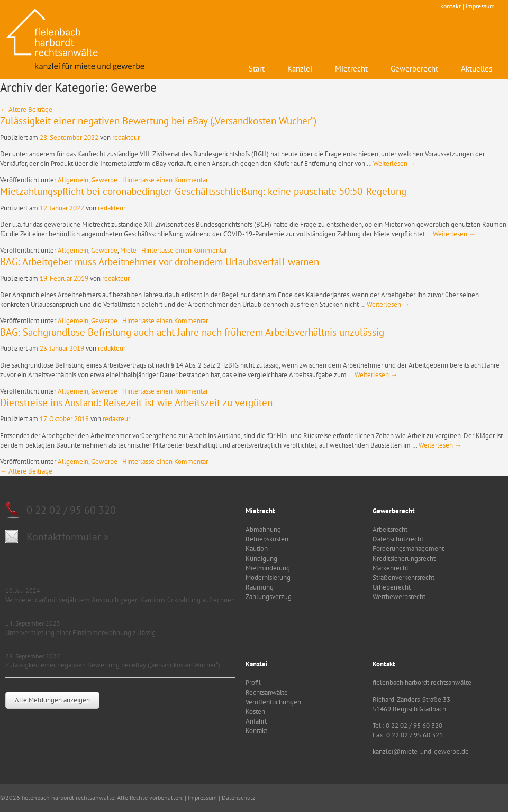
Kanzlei (300, 69)
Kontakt (451, 6)
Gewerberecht (414, 69)
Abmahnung (263, 529)
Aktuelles (477, 69)
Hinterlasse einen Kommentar (165, 180)
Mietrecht (351, 69)
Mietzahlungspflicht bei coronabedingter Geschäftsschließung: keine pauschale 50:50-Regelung (203, 191)
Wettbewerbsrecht (399, 597)
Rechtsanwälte (267, 693)
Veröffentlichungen (273, 702)
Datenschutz (238, 797)
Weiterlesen (394, 163)
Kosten (255, 712)
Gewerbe (104, 180)
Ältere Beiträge (26, 109)
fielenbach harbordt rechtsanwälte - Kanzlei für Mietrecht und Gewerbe (77, 40)
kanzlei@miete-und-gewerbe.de (421, 751)
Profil (253, 682)
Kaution (257, 548)
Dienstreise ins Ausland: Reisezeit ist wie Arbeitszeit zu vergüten (136, 403)
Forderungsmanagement (408, 548)
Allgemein (73, 180)
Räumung (260, 587)
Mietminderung (268, 568)
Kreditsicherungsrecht (404, 559)
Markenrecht (391, 568)
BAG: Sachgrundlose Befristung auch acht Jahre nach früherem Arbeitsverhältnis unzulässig (192, 332)
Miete (128, 250)
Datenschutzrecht (398, 539)
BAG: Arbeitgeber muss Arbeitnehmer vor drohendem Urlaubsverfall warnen (160, 262)
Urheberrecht (392, 587)
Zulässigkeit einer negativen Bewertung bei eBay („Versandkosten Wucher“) (158, 121)
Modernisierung (268, 578)
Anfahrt (256, 721)
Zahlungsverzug (269, 597)
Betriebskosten (267, 539)
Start (257, 69)
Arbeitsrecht (390, 529)
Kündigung (261, 559)
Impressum (480, 6)
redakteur (126, 137)
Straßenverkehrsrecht (403, 578)
